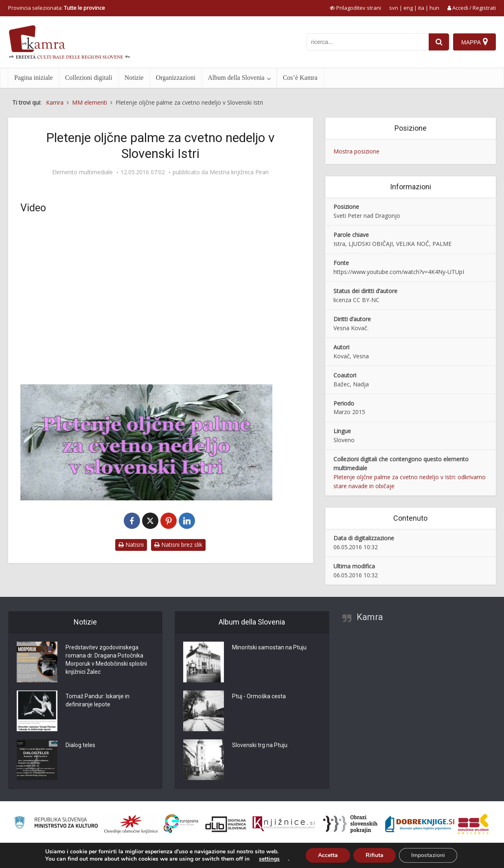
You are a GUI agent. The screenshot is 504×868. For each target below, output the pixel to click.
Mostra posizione (356, 151)
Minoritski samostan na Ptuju (269, 648)
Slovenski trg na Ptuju (260, 745)
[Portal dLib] (226, 824)
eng (408, 8)
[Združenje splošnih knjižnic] (473, 824)
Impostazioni (428, 855)
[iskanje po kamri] (368, 42)
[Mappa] (474, 42)
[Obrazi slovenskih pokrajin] (350, 824)
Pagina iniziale (34, 78)
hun (434, 8)
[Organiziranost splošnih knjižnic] (131, 824)
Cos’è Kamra (300, 78)
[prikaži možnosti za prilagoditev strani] (355, 8)
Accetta (328, 855)
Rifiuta (375, 855)
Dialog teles (80, 745)
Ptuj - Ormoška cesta (259, 697)
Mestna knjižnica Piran (239, 172)
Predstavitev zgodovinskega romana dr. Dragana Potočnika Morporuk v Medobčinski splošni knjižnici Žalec (106, 660)
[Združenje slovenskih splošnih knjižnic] (284, 824)
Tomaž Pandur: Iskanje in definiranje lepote (98, 701)
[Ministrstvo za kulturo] (56, 824)
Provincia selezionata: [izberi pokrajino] (57, 8)
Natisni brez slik (178, 545)
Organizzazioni (176, 78)
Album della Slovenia (236, 78)
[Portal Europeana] (181, 824)
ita (421, 8)
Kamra (370, 617)
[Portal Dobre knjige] (420, 824)
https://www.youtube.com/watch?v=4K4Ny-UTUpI (399, 272)
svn (394, 8)
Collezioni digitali (89, 78)
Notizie (134, 78)
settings (269, 859)
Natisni (131, 545)
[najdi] (439, 42)
